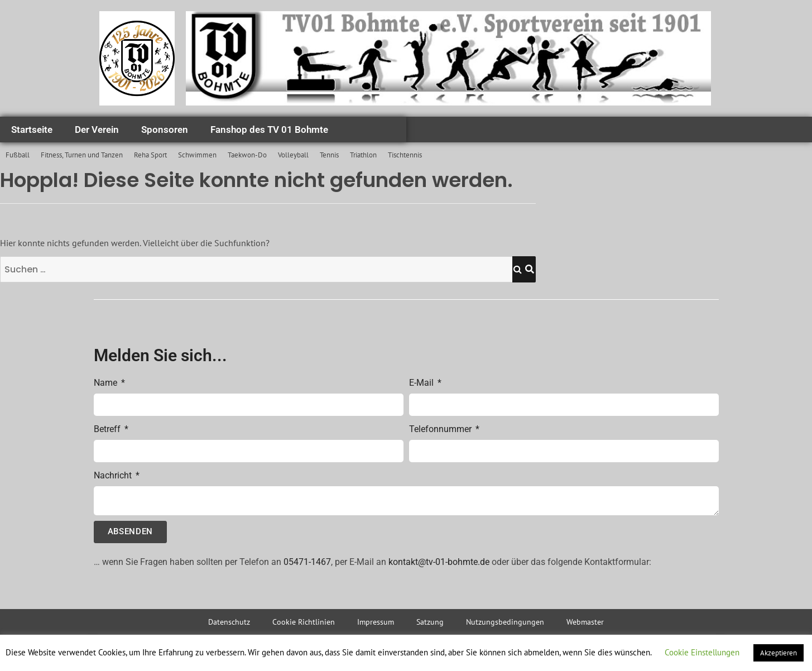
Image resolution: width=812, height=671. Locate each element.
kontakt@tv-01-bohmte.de (439, 562)
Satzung (430, 622)
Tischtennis (405, 155)
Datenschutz (229, 622)
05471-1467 (307, 562)
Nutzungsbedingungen (505, 622)
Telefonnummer (441, 429)
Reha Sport (150, 155)
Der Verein (97, 130)
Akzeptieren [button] (779, 653)
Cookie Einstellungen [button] (702, 652)
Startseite (32, 130)
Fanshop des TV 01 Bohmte (269, 130)
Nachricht (114, 475)
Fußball (18, 155)
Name (107, 383)
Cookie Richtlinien (304, 622)
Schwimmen (197, 155)
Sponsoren (165, 130)
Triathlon (363, 155)
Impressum (376, 622)
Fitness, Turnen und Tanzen (82, 155)
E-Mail (422, 383)
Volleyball (293, 155)
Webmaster (585, 622)
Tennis (329, 155)
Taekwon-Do (247, 155)
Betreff (108, 429)
